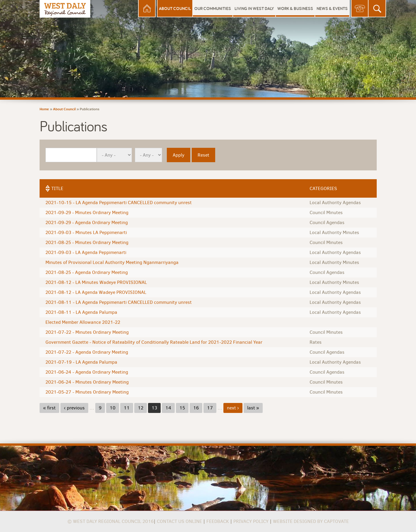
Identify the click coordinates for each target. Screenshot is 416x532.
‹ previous (74, 408)
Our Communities (213, 8)
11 (127, 408)
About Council (175, 8)
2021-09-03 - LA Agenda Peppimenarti (86, 252)
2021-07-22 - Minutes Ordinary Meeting (87, 332)
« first (49, 408)
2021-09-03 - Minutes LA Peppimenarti (86, 232)
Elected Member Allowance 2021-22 (83, 322)
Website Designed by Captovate (311, 521)
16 (196, 408)
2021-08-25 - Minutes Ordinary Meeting (87, 242)
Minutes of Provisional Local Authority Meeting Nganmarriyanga (112, 262)
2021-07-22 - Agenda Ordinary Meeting (87, 352)
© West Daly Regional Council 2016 (111, 521)
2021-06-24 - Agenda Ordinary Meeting (87, 372)
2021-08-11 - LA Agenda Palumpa (81, 312)
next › (233, 408)
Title (57, 188)
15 (182, 408)
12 (141, 408)
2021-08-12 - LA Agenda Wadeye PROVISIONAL (96, 292)
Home (147, 9)
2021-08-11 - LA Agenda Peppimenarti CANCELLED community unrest (119, 302)
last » (253, 408)
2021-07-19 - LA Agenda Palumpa (81, 362)
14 (168, 408)
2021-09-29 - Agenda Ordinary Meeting (87, 222)
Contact (360, 9)
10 (113, 408)
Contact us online (179, 521)
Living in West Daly (254, 8)
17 (210, 408)
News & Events (332, 8)
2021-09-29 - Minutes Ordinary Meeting (87, 212)
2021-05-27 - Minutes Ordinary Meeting (87, 392)
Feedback (218, 521)
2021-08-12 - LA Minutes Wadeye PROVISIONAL (96, 282)
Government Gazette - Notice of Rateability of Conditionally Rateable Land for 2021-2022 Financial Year (154, 342)
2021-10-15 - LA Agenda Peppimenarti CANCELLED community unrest (119, 203)
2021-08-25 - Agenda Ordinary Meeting (87, 272)
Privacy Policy (251, 521)
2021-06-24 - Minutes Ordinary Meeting (87, 382)
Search (377, 9)
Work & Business (295, 8)
